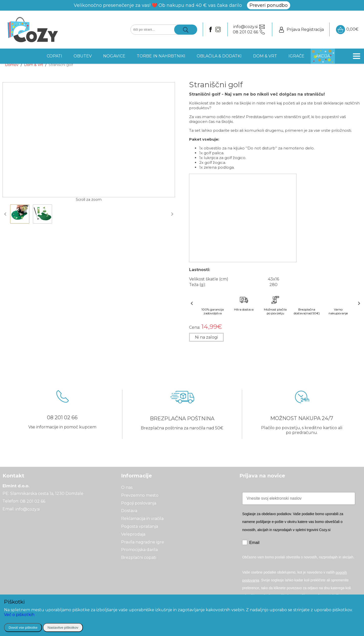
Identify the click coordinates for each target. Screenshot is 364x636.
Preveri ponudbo (269, 5)
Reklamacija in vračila (142, 519)
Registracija (312, 29)
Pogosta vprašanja (140, 526)
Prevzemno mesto (140, 495)
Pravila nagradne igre (143, 542)
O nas (127, 487)
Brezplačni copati (139, 557)
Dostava (129, 511)
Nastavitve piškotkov (63, 628)
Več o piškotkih (19, 615)
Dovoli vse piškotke (23, 628)
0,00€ (347, 30)
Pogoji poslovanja (139, 503)
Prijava (293, 29)
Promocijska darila (139, 550)
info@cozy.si (28, 509)
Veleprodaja (133, 534)
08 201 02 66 (33, 501)
